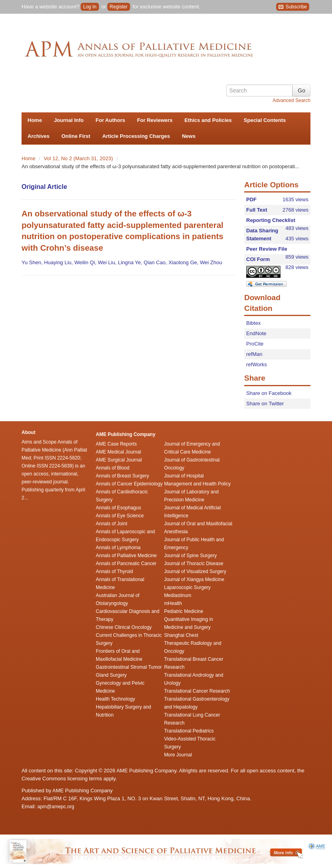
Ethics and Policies (208, 120)
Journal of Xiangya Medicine (194, 579)
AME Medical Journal (118, 452)
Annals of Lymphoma (118, 548)
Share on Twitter (265, 404)
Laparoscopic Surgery (187, 587)
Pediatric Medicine (184, 611)
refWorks (257, 364)
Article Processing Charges (136, 136)
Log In (90, 7)
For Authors (111, 120)
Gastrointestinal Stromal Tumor (129, 667)
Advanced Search (291, 100)
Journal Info (69, 120)
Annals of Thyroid (114, 571)
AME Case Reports (116, 444)
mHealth (173, 603)
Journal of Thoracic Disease (194, 564)
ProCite (255, 344)
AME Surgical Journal (119, 460)
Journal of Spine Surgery (190, 556)
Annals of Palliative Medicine (126, 556)
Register (119, 7)
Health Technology (116, 699)
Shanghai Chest (181, 635)
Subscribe (293, 7)
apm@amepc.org (56, 807)
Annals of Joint (112, 524)
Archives (39, 136)
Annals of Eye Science (120, 516)
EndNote (256, 333)
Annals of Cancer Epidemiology (129, 484)
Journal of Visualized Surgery (195, 571)
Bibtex (253, 323)
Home (35, 120)
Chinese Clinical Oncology (124, 627)
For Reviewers (155, 120)
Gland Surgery (111, 675)
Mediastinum (178, 595)
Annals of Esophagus (118, 508)
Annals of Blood (113, 468)
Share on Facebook (269, 393)
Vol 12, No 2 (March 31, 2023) (79, 158)
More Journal (178, 755)
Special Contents (265, 120)
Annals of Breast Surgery (122, 476)
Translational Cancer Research (197, 691)
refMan (254, 354)
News (189, 136)
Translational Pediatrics (189, 731)
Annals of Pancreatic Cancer (126, 564)
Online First (76, 136)
